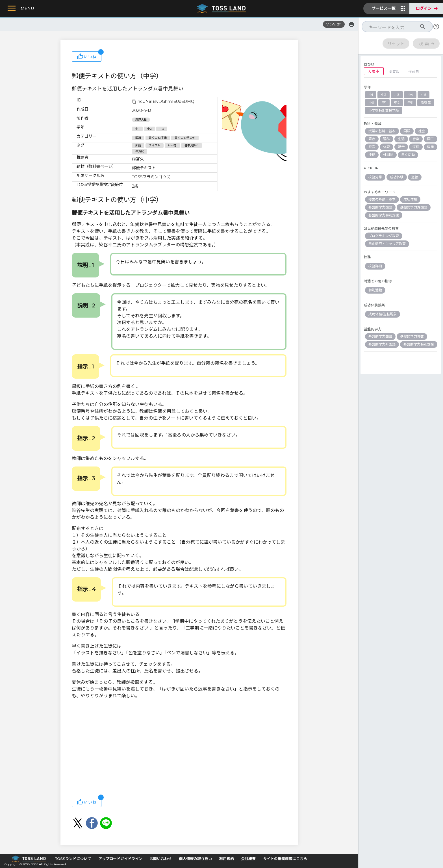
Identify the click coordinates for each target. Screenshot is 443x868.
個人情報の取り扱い (195, 859)
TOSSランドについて (73, 859)
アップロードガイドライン (120, 859)
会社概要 (248, 859)
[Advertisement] (179, 746)
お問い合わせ (160, 859)
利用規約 (227, 859)
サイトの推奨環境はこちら (285, 859)
